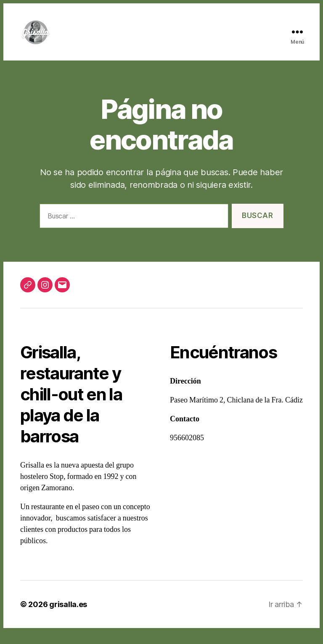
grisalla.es (68, 617)
